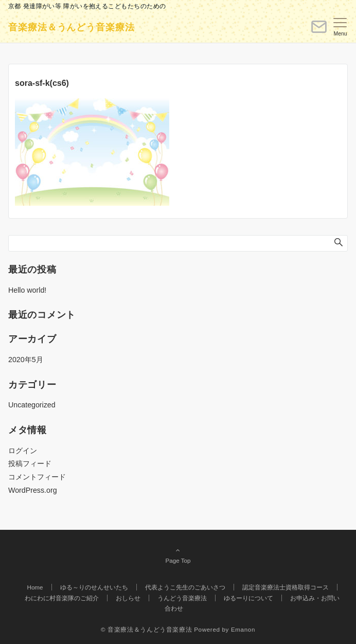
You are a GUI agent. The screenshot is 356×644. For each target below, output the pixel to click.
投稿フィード (30, 463)
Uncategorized (32, 405)
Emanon (243, 629)
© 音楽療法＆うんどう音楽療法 (146, 629)
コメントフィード (37, 477)
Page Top (178, 555)
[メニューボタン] (340, 27)
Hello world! (27, 290)
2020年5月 (26, 360)
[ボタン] (319, 31)
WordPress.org (33, 490)
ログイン (23, 451)
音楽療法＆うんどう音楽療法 (72, 27)
